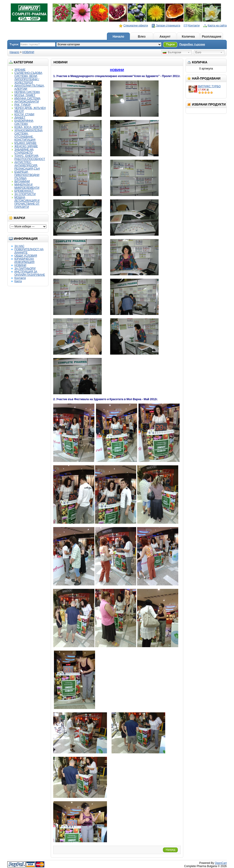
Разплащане (211, 36)
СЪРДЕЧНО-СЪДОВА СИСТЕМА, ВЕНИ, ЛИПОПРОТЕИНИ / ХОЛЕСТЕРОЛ (28, 78)
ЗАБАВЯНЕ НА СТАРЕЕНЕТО (24, 151)
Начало (118, 36)
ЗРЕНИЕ (20, 70)
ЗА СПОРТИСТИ (25, 194)
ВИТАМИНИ (22, 181)
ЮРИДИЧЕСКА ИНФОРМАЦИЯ (24, 260)
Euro (198, 52)
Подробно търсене (192, 44)
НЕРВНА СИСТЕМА (27, 92)
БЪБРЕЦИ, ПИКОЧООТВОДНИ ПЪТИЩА (27, 175)
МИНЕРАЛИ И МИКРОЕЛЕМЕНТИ (27, 186)
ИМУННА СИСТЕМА (27, 98)
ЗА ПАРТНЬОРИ (25, 268)
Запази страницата (168, 26)
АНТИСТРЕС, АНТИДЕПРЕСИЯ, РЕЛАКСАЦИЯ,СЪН (27, 165)
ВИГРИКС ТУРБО (209, 86)
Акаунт (165, 36)
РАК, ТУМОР (23, 105)
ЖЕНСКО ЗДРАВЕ (26, 146)
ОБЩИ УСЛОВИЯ (26, 256)
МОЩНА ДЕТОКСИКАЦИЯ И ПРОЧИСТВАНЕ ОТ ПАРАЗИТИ (27, 202)
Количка (188, 36)
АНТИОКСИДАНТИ (27, 102)
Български (172, 52)
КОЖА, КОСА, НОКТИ (28, 127)
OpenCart (221, 863)
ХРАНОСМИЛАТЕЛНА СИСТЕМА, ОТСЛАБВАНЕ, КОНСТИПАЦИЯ (28, 135)
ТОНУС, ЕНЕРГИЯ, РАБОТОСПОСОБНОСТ (30, 157)
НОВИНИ (28, 52)
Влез (142, 36)
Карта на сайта (217, 26)
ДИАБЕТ (20, 118)
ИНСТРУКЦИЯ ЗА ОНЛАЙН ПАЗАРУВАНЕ (30, 273)
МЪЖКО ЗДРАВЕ (25, 143)
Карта (18, 281)
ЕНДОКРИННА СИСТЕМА (24, 122)
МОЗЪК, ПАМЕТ (25, 95)
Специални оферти (136, 26)
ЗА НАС (19, 246)
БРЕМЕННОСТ (24, 191)
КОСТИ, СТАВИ (24, 114)
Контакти (194, 26)
